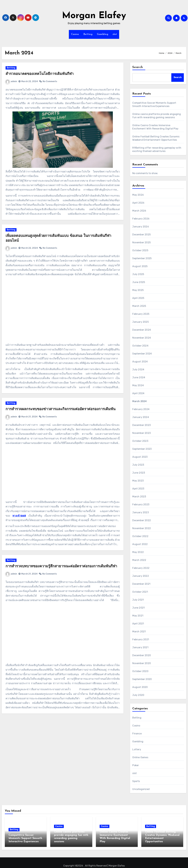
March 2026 (139, 211)
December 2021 (141, 584)
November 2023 (141, 433)
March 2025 (139, 306)
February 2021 (141, 639)
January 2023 (140, 512)
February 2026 (141, 219)
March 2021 (139, 632)
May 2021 (138, 616)
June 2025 (139, 282)
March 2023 (139, 497)
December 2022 (142, 520)
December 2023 (141, 425)
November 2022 (142, 528)
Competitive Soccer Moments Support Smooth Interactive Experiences (25, 838)
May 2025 (138, 290)
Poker (136, 765)
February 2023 (141, 504)
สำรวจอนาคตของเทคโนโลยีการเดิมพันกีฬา (43, 77)
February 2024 (141, 409)
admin (14, 84)
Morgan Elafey (94, 16)
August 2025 (140, 266)
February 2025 (141, 314)
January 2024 (141, 417)
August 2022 (140, 544)
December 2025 (141, 235)
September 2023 (142, 449)
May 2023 (138, 481)
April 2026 (138, 203)
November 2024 (142, 338)
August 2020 (140, 687)
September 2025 (142, 258)
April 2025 (138, 298)
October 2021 (140, 592)
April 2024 (138, 393)
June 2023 (139, 473)
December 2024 (142, 330)
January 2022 (141, 576)
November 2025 (141, 242)
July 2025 (138, 274)
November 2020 (142, 663)
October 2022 (140, 536)
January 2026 (141, 227)
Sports (136, 781)
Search (138, 67)
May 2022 (138, 552)
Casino (75, 34)
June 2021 (138, 608)
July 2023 (138, 465)
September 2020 (142, 679)
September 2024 (142, 354)
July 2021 (138, 600)
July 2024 (138, 370)
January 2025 (140, 322)
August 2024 (140, 362)
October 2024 (140, 346)
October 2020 (140, 671)
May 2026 (138, 195)
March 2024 (139, 401)
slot (115, 34)
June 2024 (139, 377)
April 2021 (138, 624)
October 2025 (140, 250)
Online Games (140, 757)
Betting (88, 34)
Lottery (137, 749)
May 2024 (138, 385)
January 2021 (140, 647)
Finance (137, 734)
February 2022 (141, 568)
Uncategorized (141, 789)
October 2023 (140, 441)
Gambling (103, 34)
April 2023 (138, 489)
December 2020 (142, 655)
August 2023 (140, 457)
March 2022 (139, 560)
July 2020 (138, 695)
